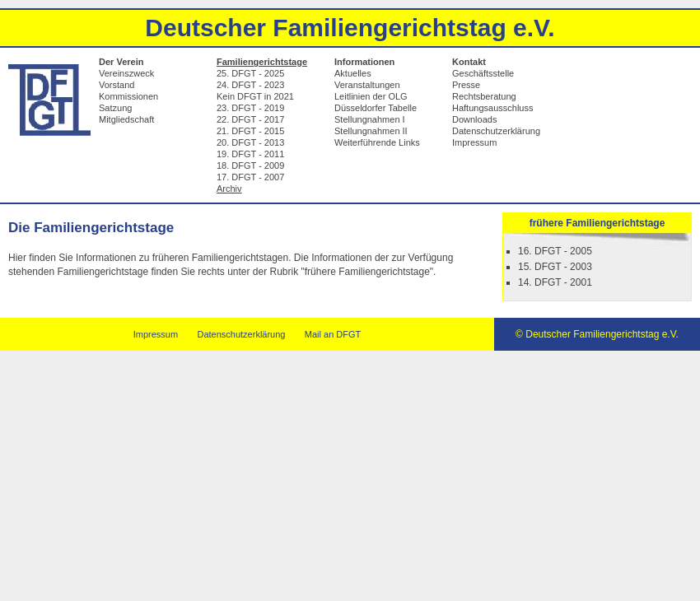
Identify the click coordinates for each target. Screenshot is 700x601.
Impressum (474, 142)
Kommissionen (128, 96)
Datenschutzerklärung (496, 131)
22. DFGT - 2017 (250, 119)
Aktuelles (353, 73)
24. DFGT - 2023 (250, 85)
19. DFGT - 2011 (250, 154)
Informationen (364, 62)
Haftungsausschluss (492, 108)
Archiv (229, 189)
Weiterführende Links (377, 142)
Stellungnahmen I (370, 119)
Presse (466, 85)
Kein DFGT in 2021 (255, 96)
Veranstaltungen (367, 85)
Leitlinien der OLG (371, 96)
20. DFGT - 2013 (250, 142)
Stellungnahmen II (371, 131)
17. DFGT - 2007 (250, 177)
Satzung (115, 108)
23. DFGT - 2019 (250, 108)
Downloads (474, 119)
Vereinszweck (126, 73)
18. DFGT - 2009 (250, 165)
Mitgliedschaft (126, 119)
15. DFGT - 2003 (555, 267)
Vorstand (117, 85)
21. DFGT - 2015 (250, 131)
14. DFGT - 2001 (555, 282)
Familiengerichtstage (262, 62)
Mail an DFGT (333, 334)
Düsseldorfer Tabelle (376, 108)
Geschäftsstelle (483, 73)
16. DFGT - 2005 (555, 251)
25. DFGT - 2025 (250, 73)
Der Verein (121, 62)
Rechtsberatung (484, 96)
